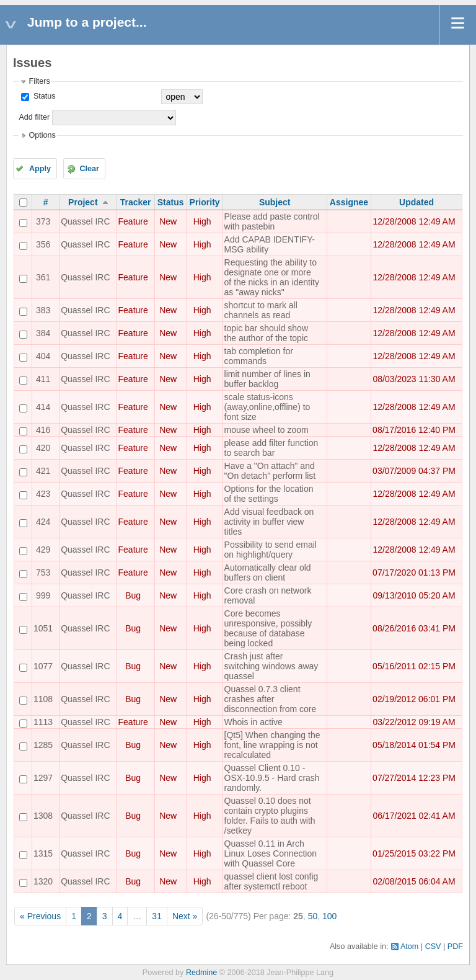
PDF (455, 947)
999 (43, 595)
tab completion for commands (259, 356)
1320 (43, 881)
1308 (43, 816)
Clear (89, 169)
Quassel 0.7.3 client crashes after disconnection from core (271, 699)
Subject (275, 202)
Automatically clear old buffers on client (268, 572)
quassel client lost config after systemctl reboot (271, 881)
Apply (40, 169)
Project (83, 202)
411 (43, 379)
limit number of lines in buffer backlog (267, 379)
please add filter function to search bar (271, 448)
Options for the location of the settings (269, 494)
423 (43, 494)
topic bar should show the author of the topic (266, 333)
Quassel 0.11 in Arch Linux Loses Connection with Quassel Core (271, 853)
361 (43, 277)
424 (43, 522)
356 (43, 244)
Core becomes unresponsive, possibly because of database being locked (268, 628)
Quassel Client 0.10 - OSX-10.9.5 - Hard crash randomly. (272, 778)
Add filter (34, 117)
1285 (43, 745)
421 (43, 471)
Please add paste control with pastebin (272, 221)
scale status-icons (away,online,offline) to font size (267, 407)
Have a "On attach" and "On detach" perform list (270, 471)
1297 (43, 778)
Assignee (349, 202)
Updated (416, 202)
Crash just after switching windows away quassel (271, 666)
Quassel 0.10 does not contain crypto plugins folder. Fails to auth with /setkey (270, 816)
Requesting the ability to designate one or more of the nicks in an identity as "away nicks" (272, 277)
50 (313, 916)
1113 (43, 722)
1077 (43, 666)
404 (43, 356)
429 (43, 550)
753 (43, 572)
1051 (43, 628)
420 (43, 448)
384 (43, 333)
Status (43, 96)
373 (43, 221)
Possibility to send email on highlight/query (271, 550)
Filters (39, 81)
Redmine (201, 973)
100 (329, 916)
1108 (43, 699)
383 (43, 310)
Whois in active (253, 722)
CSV (433, 947)
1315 (43, 853)
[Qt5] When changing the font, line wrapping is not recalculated (272, 745)
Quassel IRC (85, 221)
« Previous (40, 916)
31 (157, 916)
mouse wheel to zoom (267, 430)
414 (43, 407)
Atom (409, 947)
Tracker (136, 202)
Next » (185, 916)
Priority (205, 202)
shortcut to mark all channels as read (261, 310)
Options (42, 135)
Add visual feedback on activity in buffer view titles (269, 522)
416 (43, 430)
